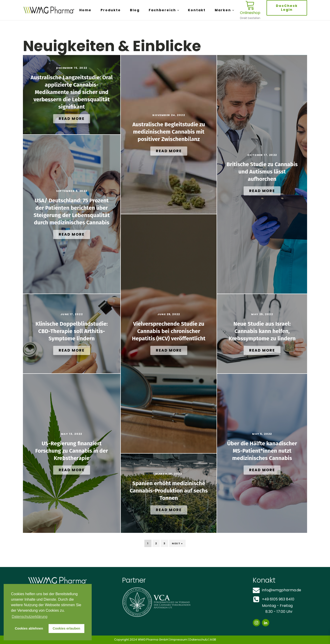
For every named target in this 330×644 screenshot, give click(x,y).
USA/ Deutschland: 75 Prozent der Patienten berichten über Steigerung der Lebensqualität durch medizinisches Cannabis (72, 212)
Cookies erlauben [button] (66, 628)
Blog (135, 10)
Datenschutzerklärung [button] (30, 617)
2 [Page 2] (156, 543)
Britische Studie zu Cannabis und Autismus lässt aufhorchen (262, 172)
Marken (223, 10)
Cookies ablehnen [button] (29, 628)
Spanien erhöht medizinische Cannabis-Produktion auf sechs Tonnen (169, 491)
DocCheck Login (287, 8)
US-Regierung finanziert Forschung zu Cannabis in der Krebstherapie (72, 451)
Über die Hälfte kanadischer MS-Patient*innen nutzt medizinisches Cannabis (262, 451)
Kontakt (197, 10)
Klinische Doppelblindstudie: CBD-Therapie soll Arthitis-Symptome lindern (72, 331)
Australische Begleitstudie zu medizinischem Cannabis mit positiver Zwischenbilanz (169, 132)
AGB (213, 640)
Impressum (179, 640)
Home (85, 10)
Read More (72, 119)
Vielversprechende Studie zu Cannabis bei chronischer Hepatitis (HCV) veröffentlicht (169, 331)
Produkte (111, 10)
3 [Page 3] (164, 543)
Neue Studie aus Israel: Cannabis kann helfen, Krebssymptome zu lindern (262, 331)
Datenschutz (199, 640)
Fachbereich (162, 10)
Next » (177, 543)
